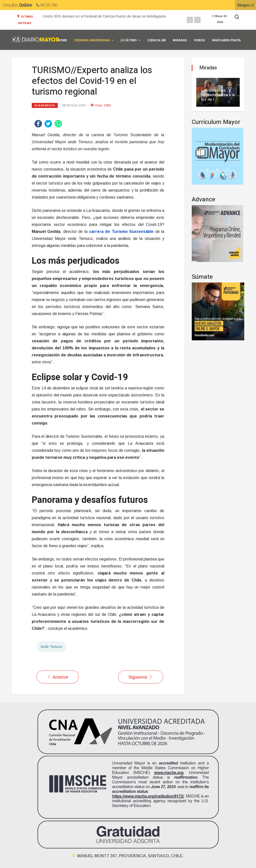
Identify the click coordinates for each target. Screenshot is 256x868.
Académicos (45, 105)
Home (62, 40)
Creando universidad (92, 40)
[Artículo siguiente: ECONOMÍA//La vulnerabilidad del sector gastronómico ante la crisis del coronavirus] (141, 677)
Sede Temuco (51, 647)
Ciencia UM (157, 40)
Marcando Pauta (226, 40)
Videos (199, 40)
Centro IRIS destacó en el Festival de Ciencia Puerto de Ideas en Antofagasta (104, 16)
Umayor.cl (245, 5)
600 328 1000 (46, 5)
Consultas (17, 5)
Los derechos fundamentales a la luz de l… (218, 95)
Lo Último (129, 40)
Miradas (180, 40)
